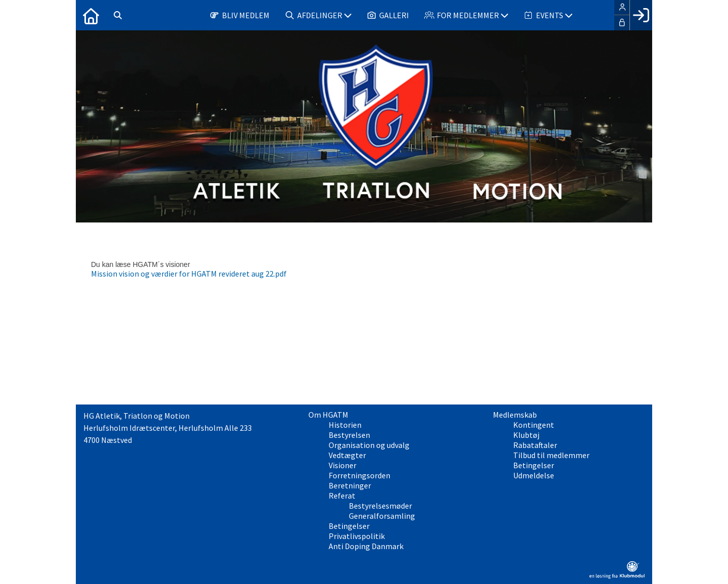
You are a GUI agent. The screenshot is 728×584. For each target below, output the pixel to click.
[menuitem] (91, 15)
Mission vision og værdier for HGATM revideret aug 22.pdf (189, 274)
